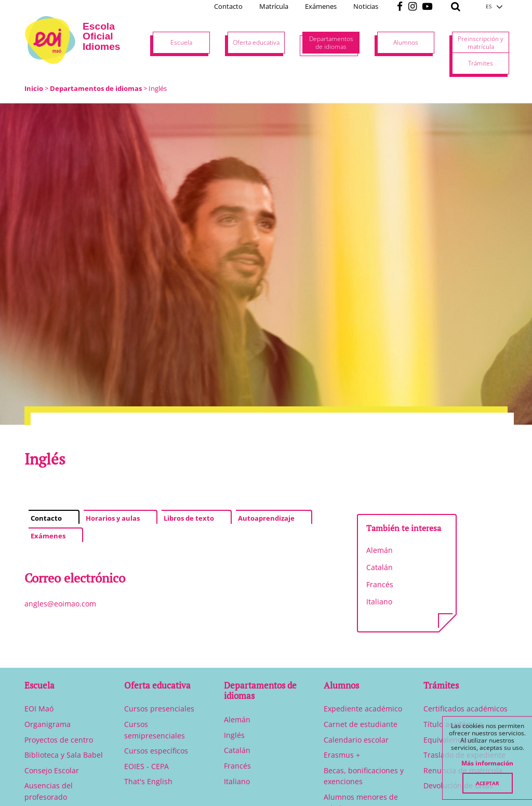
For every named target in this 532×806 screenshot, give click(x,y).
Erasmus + (342, 755)
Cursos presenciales (159, 709)
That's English (148, 781)
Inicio (34, 88)
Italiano (379, 602)
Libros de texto (189, 518)
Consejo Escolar (52, 770)
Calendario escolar (356, 740)
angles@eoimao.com (60, 604)
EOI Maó (39, 709)
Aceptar (488, 783)
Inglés (234, 735)
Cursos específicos (156, 751)
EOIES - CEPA (147, 766)
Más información (487, 763)
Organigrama (48, 724)
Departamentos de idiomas (96, 88)
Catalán (380, 567)
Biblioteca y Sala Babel (64, 755)
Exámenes (321, 6)
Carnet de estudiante (361, 724)
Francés (380, 584)
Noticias (366, 6)
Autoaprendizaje (266, 518)
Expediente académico (363, 709)
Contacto (228, 6)
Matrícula (274, 6)
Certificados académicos (465, 709)
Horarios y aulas (113, 518)
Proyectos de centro (59, 740)
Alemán (380, 550)
